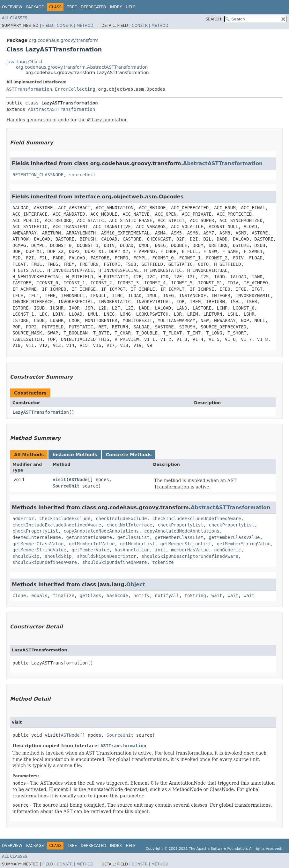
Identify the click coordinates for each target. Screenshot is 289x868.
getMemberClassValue (234, 537)
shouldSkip (26, 556)
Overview (12, 7)
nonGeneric (227, 550)
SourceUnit (66, 486)
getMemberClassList (179, 537)
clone (19, 595)
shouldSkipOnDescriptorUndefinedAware (190, 556)
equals (39, 595)
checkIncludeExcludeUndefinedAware (196, 518)
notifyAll (167, 595)
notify (141, 595)
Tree (72, 7)
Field (48, 26)
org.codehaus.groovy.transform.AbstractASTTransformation (82, 67)
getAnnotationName (89, 537)
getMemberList (137, 544)
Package (35, 7)
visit (59, 480)
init (160, 550)
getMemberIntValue (92, 544)
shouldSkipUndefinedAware (45, 562)
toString (195, 595)
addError (23, 518)
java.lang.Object (25, 62)
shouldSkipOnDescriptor (106, 556)
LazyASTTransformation (41, 412)
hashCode (117, 595)
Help (131, 7)
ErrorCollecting (75, 89)
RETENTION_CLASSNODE (38, 175)
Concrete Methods (129, 455)
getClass (90, 595)
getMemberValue (90, 550)
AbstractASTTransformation (61, 109)
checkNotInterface (129, 525)
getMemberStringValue (244, 544)
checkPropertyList (180, 525)
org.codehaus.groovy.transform (63, 40)
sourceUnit (82, 175)
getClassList (133, 537)
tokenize (163, 562)
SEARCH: (214, 19)
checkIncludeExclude (65, 518)
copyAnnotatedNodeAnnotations (101, 531)
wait (217, 595)
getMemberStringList (186, 544)
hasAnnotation (132, 550)
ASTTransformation (29, 89)
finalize (63, 595)
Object (136, 584)
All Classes (15, 18)
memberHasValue (190, 550)
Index (116, 7)
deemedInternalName (37, 537)
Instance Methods (75, 455)
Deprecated (93, 7)
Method (85, 26)
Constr (65, 26)
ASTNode (78, 480)
